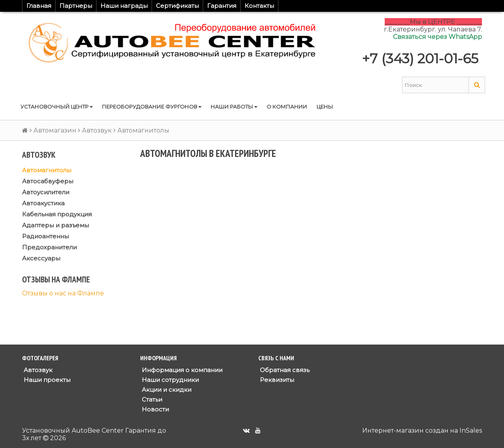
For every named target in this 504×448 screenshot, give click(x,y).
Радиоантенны (45, 236)
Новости (155, 409)
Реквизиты (276, 380)
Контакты (259, 6)
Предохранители (49, 247)
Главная (39, 6)
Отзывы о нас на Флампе (63, 293)
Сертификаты (177, 6)
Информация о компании (181, 370)
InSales (471, 430)
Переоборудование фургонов (152, 107)
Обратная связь (284, 370)
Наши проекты (46, 380)
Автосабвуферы (48, 181)
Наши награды (124, 6)
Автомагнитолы (47, 170)
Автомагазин (55, 130)
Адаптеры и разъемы (56, 225)
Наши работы (234, 107)
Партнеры (76, 6)
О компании (287, 107)
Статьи (151, 399)
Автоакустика (43, 203)
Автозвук (97, 130)
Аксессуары (41, 258)
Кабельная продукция (57, 214)
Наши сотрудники (170, 380)
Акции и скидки (166, 390)
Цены (325, 107)
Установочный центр (57, 107)
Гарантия (222, 6)
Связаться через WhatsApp (437, 37)
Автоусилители (46, 192)
